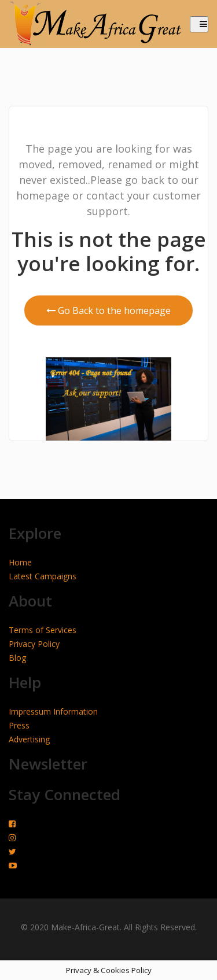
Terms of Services (43, 630)
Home (20, 562)
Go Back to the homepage (108, 310)
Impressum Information (53, 711)
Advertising (29, 739)
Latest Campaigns (43, 576)
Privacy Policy (34, 644)
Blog (17, 658)
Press (19, 725)
